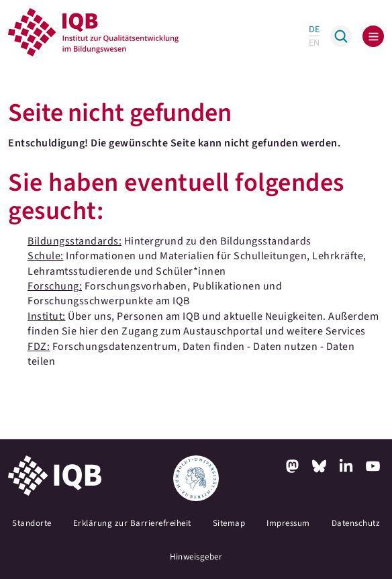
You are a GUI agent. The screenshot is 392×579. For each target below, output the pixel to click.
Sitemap (229, 523)
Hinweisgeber (196, 557)
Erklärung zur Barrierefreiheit (132, 523)
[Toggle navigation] (373, 36)
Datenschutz (356, 523)
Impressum (288, 523)
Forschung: (55, 286)
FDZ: (39, 347)
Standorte (32, 523)
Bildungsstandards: (75, 241)
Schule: (46, 256)
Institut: (47, 316)
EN (314, 43)
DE (314, 30)
